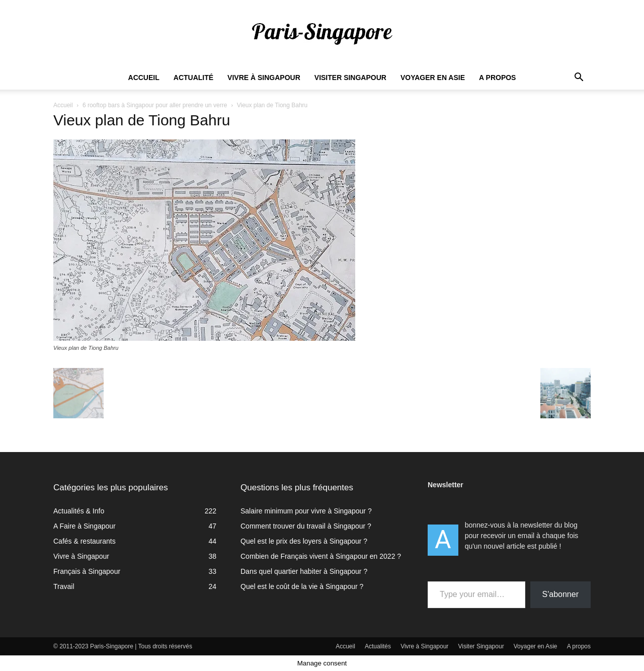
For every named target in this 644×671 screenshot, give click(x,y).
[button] (579, 78)
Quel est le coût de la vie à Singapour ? (302, 586)
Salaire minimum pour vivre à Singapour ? (306, 511)
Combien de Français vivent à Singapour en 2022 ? (321, 556)
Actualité (193, 78)
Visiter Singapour (350, 78)
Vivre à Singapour (264, 78)
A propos (497, 78)
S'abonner (560, 594)
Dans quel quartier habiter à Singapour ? (304, 571)
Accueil (144, 78)
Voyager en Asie (433, 78)
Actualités (378, 646)
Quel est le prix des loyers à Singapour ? (304, 541)
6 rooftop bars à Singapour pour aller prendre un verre (155, 105)
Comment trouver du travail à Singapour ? (306, 526)
